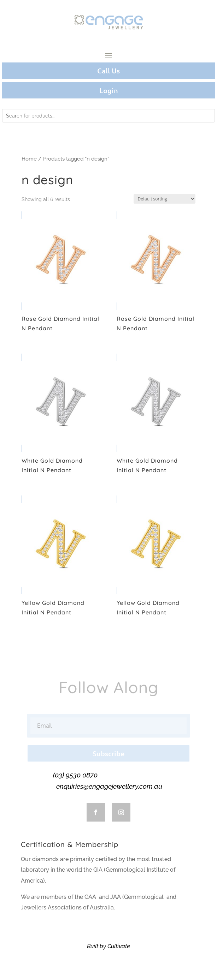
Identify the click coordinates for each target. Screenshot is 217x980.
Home (29, 159)
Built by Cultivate (108, 946)
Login (109, 90)
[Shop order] (165, 199)
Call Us (108, 71)
